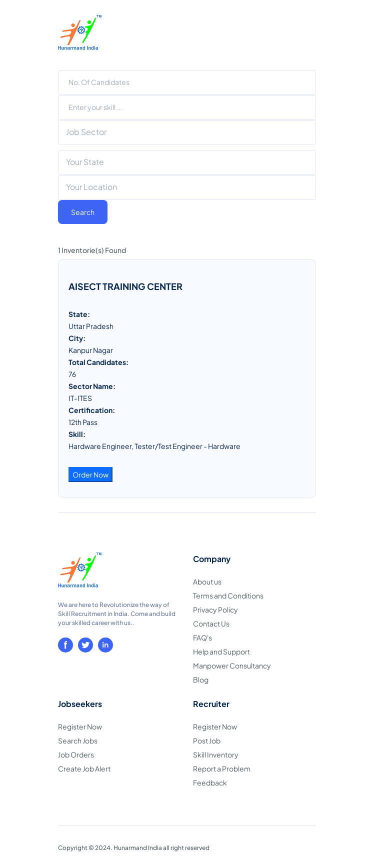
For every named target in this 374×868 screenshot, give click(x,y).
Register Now (80, 726)
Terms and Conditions (228, 595)
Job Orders (76, 754)
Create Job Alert (84, 768)
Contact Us (211, 623)
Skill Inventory (216, 754)
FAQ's (202, 637)
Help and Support (221, 651)
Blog (201, 679)
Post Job (207, 740)
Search (83, 212)
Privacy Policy (215, 609)
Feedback (210, 782)
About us (207, 581)
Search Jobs (78, 740)
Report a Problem (222, 768)
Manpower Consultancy (232, 665)
